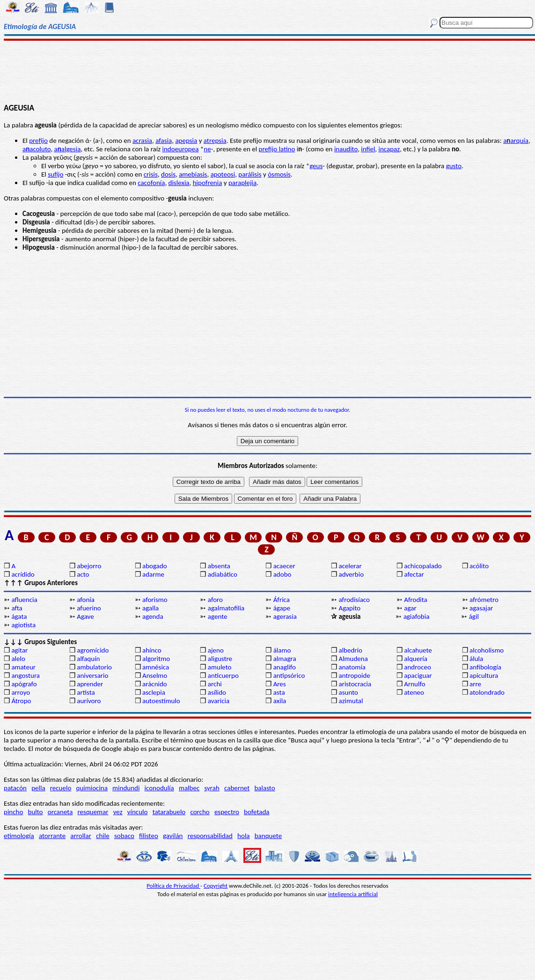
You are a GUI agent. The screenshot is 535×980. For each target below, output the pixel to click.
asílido (217, 692)
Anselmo (155, 676)
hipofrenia (208, 183)
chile (103, 836)
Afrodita (416, 600)
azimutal (351, 701)
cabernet (237, 788)
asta (279, 692)
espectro (227, 812)
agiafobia (416, 616)
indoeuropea (181, 149)
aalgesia (68, 149)
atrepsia (215, 141)
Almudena (353, 659)
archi (215, 684)
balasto (264, 788)
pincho (13, 812)
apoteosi (223, 174)
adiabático (223, 574)
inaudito (346, 149)
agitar (19, 650)
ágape (282, 608)
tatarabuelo (169, 812)
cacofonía (151, 183)
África (282, 600)
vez (118, 812)
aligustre (220, 659)
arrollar (81, 836)
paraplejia (242, 183)
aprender (90, 684)
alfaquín (88, 659)
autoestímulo (161, 701)
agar (410, 608)
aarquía (516, 141)
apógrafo (24, 684)
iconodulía (159, 788)
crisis (151, 174)
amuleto (220, 667)
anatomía (352, 667)
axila (280, 701)
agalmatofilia (226, 608)
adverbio (351, 574)
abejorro (89, 566)
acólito (479, 566)
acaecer (284, 566)
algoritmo (156, 659)
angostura (26, 676)
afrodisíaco (354, 600)
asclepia (154, 692)
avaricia (219, 701)
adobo (282, 574)
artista (86, 692)
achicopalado (423, 566)
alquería (416, 659)
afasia (164, 141)
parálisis (250, 174)
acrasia (142, 141)
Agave (85, 616)
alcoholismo (487, 650)
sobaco (124, 836)
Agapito (349, 608)
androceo (418, 667)
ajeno (216, 650)
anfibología (485, 667)
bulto (36, 812)
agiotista (23, 625)
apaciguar (418, 676)
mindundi (126, 788)
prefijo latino (277, 149)
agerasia (285, 616)
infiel (368, 149)
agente (218, 616)
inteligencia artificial (353, 894)
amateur (23, 667)
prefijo (38, 141)
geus (316, 166)
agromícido (93, 650)
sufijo (55, 174)
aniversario (92, 676)
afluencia (24, 600)
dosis (168, 174)
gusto (454, 166)
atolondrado (487, 692)
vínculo (138, 812)
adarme (153, 574)
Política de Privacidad (173, 886)
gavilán (173, 836)
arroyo (21, 692)
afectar (414, 574)
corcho (200, 812)
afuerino (89, 608)
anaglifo (285, 667)
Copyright (216, 886)
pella (38, 788)
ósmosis (279, 174)
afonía (86, 600)
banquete (268, 836)
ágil (474, 616)
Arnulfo (414, 684)
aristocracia (355, 684)
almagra (285, 659)
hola (243, 836)
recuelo (61, 788)
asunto (348, 692)
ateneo (414, 692)
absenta (219, 566)
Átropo (21, 701)
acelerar (350, 566)
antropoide (354, 676)
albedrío (350, 650)
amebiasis (193, 174)
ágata (19, 616)
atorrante (52, 836)
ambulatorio (94, 667)
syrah (212, 788)
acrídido (23, 574)
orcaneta (60, 812)
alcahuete (418, 650)
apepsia (186, 141)
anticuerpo (223, 676)
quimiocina (92, 788)
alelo (18, 659)
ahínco (152, 650)
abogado (155, 566)
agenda (153, 616)
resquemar (93, 812)
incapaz (389, 149)
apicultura (484, 676)
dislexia (179, 183)
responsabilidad (210, 836)
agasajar (481, 608)
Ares (280, 684)
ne (207, 149)
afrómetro (484, 600)
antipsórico (289, 676)
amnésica (156, 667)
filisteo (149, 836)
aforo (215, 600)
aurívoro (89, 701)
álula (476, 659)
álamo (282, 650)
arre (475, 684)
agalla (150, 608)
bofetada (257, 812)
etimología (19, 836)
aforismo (155, 600)
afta (17, 608)
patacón (15, 788)
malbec (189, 788)
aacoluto (37, 149)
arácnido (155, 684)
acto (83, 574)
